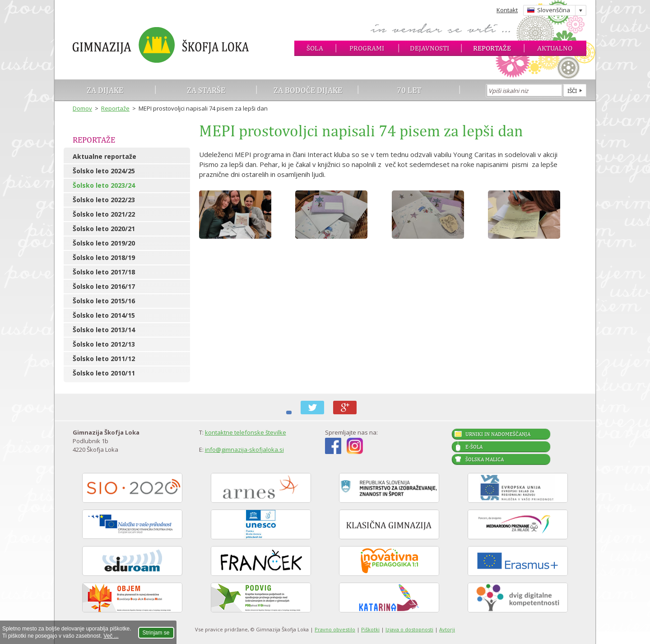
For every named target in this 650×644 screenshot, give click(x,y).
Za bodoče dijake (308, 90)
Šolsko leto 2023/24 (104, 185)
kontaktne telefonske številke (246, 432)
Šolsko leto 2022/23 (104, 200)
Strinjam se (156, 633)
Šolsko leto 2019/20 (104, 243)
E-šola (474, 447)
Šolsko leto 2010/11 (104, 373)
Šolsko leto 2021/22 (104, 214)
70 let (409, 90)
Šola (315, 48)
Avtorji (447, 629)
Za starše (206, 90)
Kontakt (507, 10)
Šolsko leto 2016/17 (104, 286)
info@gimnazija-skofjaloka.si (244, 449)
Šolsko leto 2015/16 (104, 301)
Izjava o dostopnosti (409, 629)
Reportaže (492, 48)
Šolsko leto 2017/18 (104, 272)
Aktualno (555, 48)
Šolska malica (485, 459)
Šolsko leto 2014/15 (104, 315)
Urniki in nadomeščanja (498, 434)
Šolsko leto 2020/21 (104, 229)
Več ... (111, 636)
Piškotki (370, 629)
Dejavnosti (429, 48)
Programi (367, 48)
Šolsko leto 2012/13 (104, 344)
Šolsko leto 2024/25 (104, 171)
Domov (82, 108)
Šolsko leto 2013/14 (104, 330)
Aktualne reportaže (104, 156)
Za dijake (105, 90)
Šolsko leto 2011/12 (104, 359)
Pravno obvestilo (335, 629)
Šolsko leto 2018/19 (104, 257)
